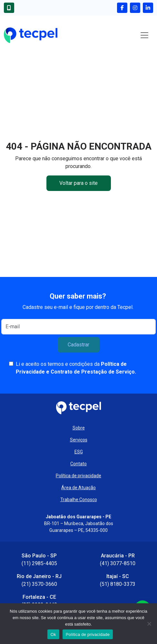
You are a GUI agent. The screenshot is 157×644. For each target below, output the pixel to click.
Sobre (79, 428)
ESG (79, 452)
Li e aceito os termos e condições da (76, 368)
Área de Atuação (78, 488)
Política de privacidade (78, 476)
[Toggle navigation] (144, 35)
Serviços (79, 440)
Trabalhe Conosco (79, 500)
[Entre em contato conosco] (10, 8)
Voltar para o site (78, 183)
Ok (53, 634)
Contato (78, 464)
